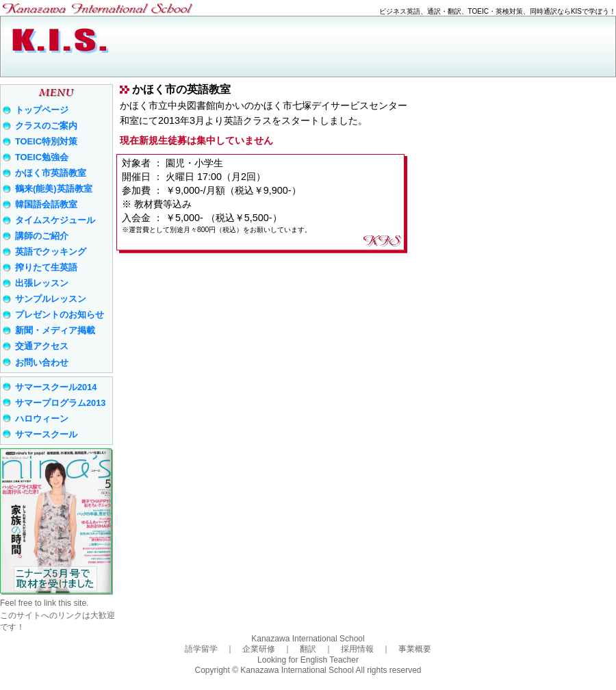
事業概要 (415, 649)
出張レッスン (42, 283)
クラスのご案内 (46, 126)
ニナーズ (56, 522)
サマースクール (46, 434)
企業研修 (259, 649)
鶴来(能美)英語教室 (54, 189)
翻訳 (308, 649)
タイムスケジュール (55, 220)
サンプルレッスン (51, 299)
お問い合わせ (42, 362)
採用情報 (357, 649)
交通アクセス (42, 346)
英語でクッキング (51, 252)
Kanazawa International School (308, 639)
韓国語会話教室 (46, 204)
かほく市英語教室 (51, 173)
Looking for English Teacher (308, 660)
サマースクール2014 (56, 387)
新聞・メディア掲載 (55, 330)
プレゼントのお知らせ (60, 315)
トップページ (42, 110)
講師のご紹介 (42, 236)
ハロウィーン (42, 419)
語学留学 (201, 649)
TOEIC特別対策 (46, 141)
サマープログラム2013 (60, 403)
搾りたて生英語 (46, 267)
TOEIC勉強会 (42, 157)
